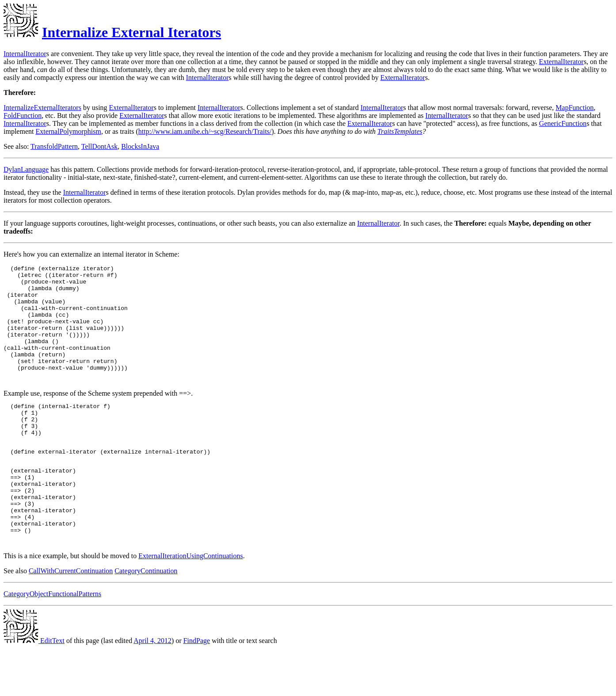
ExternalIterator (561, 62)
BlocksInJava (140, 146)
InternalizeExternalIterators (42, 108)
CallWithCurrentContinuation (71, 618)
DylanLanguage (26, 169)
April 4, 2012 (152, 688)
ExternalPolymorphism (68, 131)
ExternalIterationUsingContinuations (190, 603)
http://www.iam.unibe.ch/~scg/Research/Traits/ (205, 131)
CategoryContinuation (146, 618)
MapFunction (574, 108)
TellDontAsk (99, 146)
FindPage (197, 688)
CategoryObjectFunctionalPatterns (52, 641)
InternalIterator (25, 54)
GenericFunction (563, 123)
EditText (34, 688)
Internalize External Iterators (131, 32)
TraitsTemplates (400, 131)
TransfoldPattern (54, 146)
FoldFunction (23, 115)
